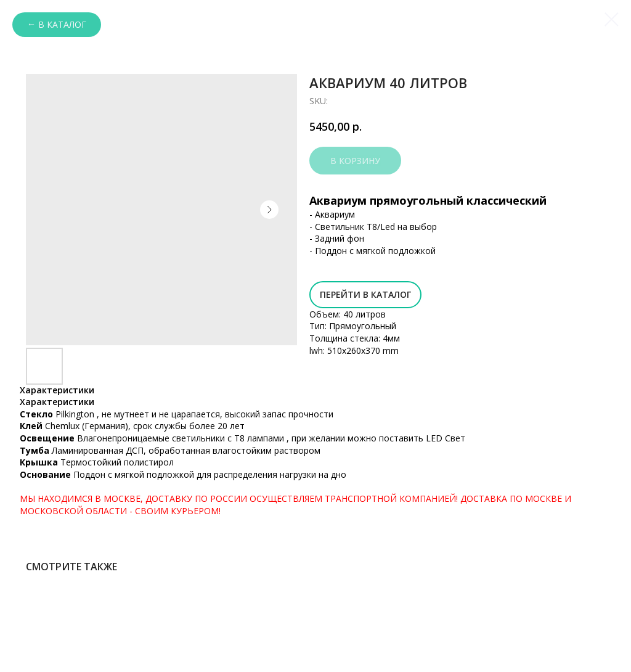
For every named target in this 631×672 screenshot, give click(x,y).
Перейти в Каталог (365, 294)
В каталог (62, 24)
